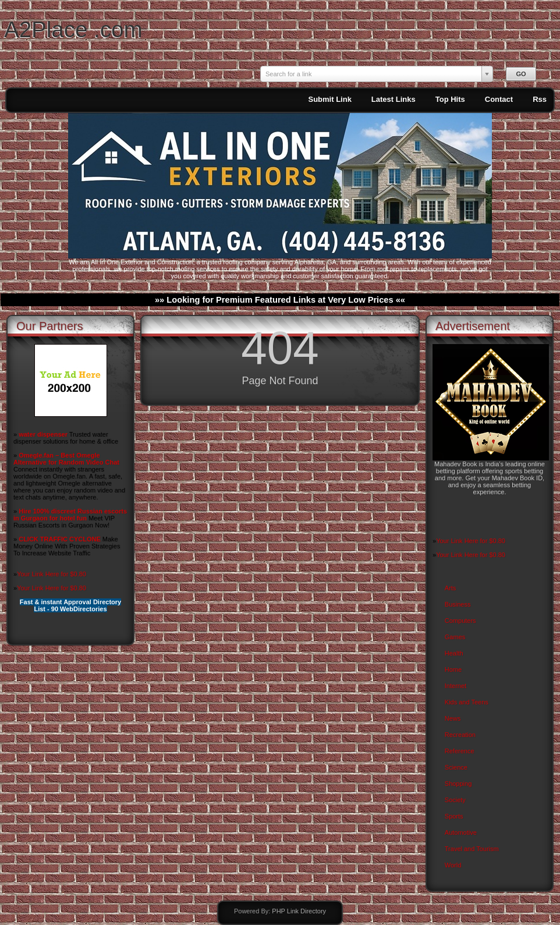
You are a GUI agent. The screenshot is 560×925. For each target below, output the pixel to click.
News (453, 718)
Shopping (458, 784)
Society (455, 800)
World (453, 865)
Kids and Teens (467, 702)
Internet (456, 686)
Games (455, 637)
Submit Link (329, 99)
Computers (460, 621)
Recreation (460, 735)
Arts (451, 588)
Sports (454, 816)
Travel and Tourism (472, 849)
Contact (499, 99)
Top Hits (450, 99)
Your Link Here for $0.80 (52, 574)
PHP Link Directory (299, 911)
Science (456, 767)
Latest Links (394, 99)
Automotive (461, 832)
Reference (460, 751)
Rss (540, 99)
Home (453, 669)
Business (458, 604)
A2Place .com (73, 29)
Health (454, 653)
